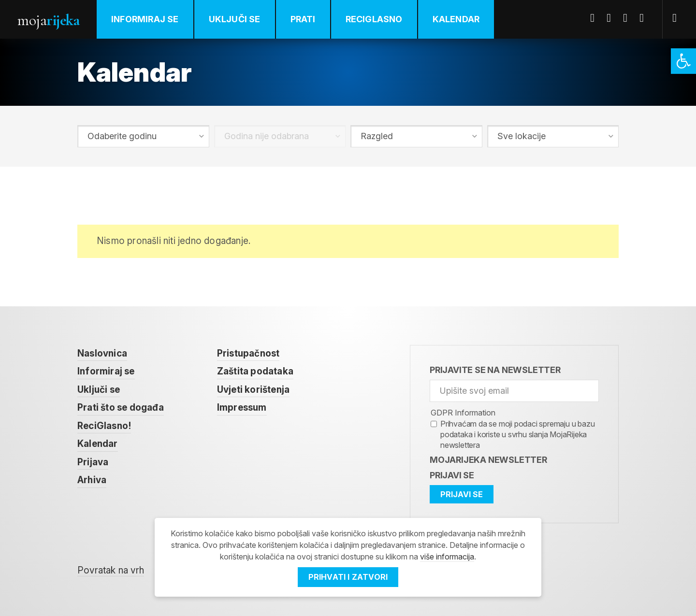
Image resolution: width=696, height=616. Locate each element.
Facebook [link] (596, 18)
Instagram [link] (645, 18)
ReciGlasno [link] (374, 19)
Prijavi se (452, 475)
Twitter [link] (612, 18)
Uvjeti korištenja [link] (253, 390)
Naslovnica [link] (102, 353)
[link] (683, 61)
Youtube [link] (629, 18)
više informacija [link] (447, 557)
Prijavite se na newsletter (495, 370)
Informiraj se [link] (145, 19)
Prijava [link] (93, 462)
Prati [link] (303, 19)
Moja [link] (48, 20)
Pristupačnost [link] (248, 353)
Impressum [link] (242, 408)
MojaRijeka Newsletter (488, 460)
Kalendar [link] (456, 19)
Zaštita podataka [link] (255, 371)
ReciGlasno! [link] (104, 426)
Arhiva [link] (92, 480)
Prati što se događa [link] (121, 408)
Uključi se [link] (235, 19)
